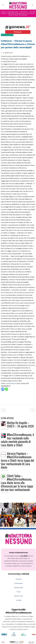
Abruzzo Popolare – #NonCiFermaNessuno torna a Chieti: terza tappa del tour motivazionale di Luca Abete (17, 460)
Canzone (19, 559)
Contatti (19, 580)
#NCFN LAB (19, 575)
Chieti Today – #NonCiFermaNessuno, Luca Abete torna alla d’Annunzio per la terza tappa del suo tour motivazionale (17, 483)
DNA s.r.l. (16, 642)
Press (19, 571)
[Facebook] (3, 389)
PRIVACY (24, 642)
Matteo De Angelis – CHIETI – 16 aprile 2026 (20, 424)
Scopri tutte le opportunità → (19, 626)
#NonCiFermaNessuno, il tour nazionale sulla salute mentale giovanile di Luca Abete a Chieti (17, 440)
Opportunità (19, 567)
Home (3, 12)
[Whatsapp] (6, 389)
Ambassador (19, 563)
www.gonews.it (11, 383)
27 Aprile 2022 (7, 53)
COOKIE (31, 642)
